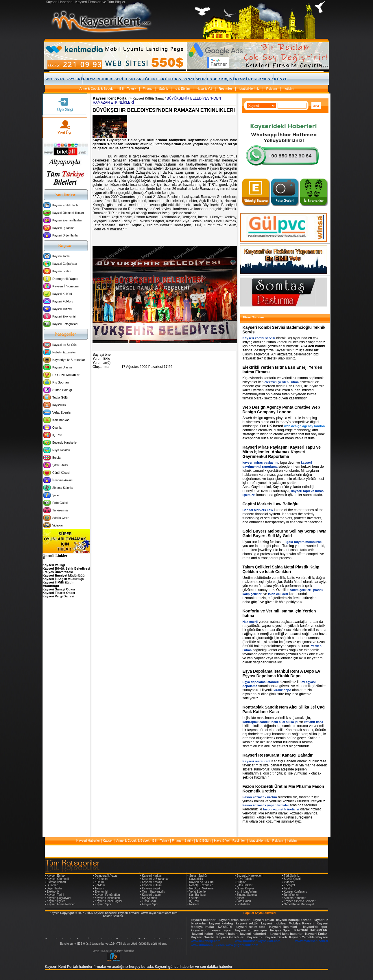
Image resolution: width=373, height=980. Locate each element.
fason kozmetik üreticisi (281, 809)
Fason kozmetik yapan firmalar (266, 805)
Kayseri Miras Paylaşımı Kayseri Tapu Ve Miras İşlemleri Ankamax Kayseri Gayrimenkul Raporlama (282, 452)
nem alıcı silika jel (285, 722)
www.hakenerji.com (206, 941)
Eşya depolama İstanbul (261, 682)
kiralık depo (282, 690)
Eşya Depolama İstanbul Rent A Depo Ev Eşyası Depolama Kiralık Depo (281, 673)
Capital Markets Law (258, 510)
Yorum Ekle (101, 359)
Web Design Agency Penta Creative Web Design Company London (281, 410)
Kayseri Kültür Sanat (148, 98)
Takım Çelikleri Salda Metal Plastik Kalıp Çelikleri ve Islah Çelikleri (281, 569)
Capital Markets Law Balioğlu (271, 504)
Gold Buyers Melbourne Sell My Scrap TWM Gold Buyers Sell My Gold (285, 533)
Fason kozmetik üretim (260, 797)
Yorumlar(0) (101, 363)
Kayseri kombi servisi (259, 338)
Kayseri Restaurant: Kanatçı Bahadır (278, 755)
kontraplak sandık (256, 722)
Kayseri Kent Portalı (111, 98)
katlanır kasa (314, 722)
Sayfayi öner (102, 355)
